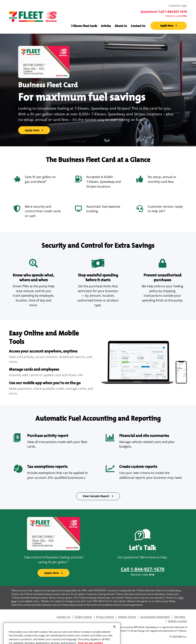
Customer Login (178, 6)
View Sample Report (96, 496)
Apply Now (167, 26)
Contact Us (138, 26)
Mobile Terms (127, 617)
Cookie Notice (83, 617)
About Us (121, 26)
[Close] (114, 634)
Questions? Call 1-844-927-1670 (164, 12)
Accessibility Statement (155, 617)
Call (143, 569)
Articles (106, 26)
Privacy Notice (105, 617)
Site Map (180, 617)
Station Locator (177, 621)
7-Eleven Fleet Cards (84, 26)
